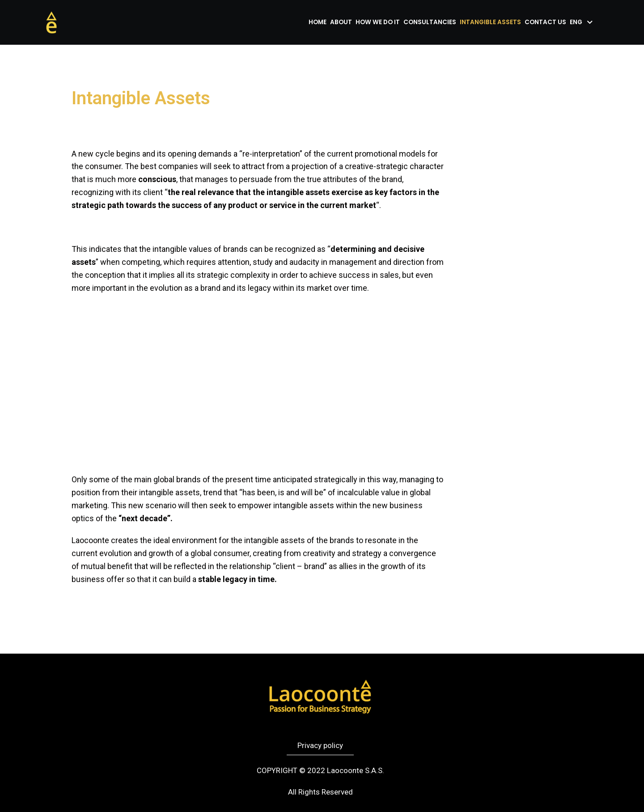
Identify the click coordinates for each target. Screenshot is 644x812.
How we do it (378, 22)
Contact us (545, 22)
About (341, 22)
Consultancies (430, 22)
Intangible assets (490, 22)
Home (318, 22)
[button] (320, 746)
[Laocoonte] (51, 22)
